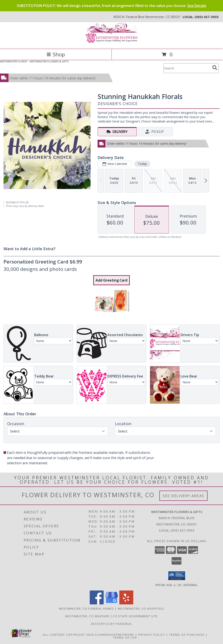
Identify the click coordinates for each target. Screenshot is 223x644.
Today (142, 164)
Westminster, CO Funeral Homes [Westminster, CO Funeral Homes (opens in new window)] (86, 608)
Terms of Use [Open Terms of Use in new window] (125, 637)
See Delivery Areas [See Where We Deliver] (183, 496)
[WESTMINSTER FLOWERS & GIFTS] (111, 43)
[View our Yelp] (126, 603)
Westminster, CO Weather (87, 616)
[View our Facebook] (97, 603)
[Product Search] (187, 68)
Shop (56, 54)
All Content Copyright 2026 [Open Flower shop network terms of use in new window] (68, 634)
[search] (215, 68)
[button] (177, 576)
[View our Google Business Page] (111, 603)
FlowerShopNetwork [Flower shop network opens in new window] (115, 634)
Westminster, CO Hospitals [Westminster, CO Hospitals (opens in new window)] (141, 608)
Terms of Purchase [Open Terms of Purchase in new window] (187, 634)
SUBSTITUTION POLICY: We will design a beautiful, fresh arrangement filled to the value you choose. (111, 6)
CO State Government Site (135, 616)
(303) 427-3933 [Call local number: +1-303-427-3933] (207, 17)
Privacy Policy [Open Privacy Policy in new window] (152, 634)
